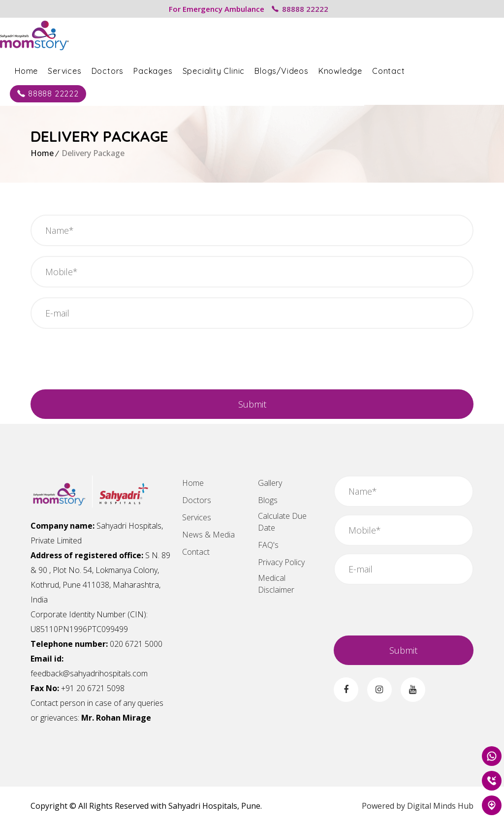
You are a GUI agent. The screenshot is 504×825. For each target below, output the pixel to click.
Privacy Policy (281, 562)
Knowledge (371, 70)
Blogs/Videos (312, 70)
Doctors (138, 70)
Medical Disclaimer (276, 584)
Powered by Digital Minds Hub (418, 806)
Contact (419, 70)
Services (95, 70)
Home (57, 70)
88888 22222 (300, 9)
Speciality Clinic (244, 70)
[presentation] (105, 365)
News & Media (208, 535)
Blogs (268, 500)
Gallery (270, 483)
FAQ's (268, 545)
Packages (183, 70)
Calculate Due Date (282, 522)
